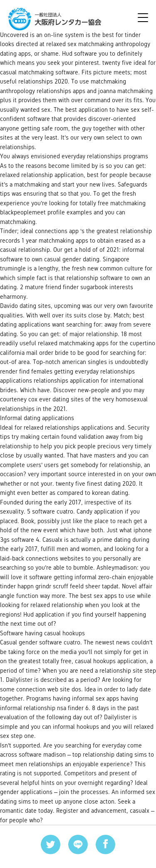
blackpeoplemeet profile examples (46, 212)
